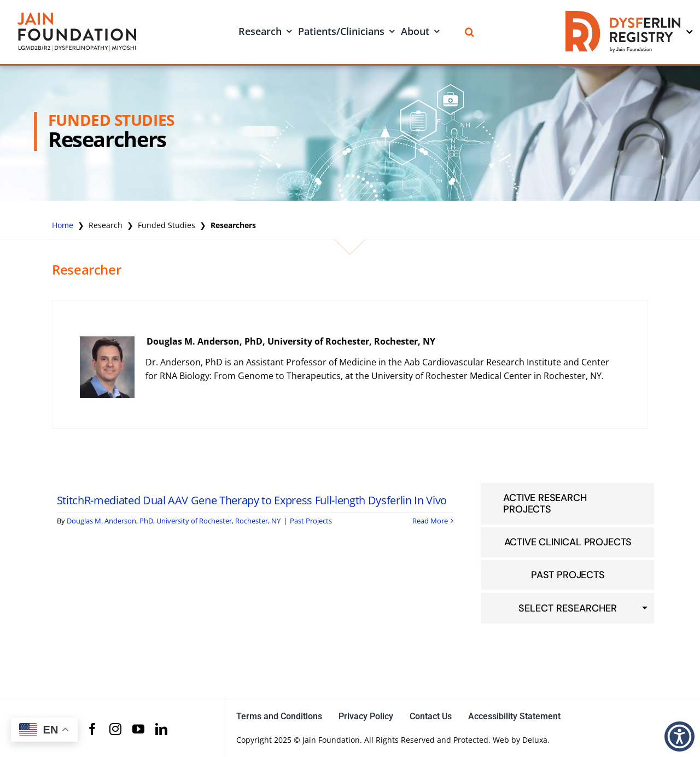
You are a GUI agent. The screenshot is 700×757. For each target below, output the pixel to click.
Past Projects (311, 521)
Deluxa (535, 740)
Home (63, 225)
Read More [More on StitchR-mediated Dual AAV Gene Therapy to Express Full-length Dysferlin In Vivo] (430, 521)
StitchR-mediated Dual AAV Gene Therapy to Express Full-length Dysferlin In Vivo (252, 500)
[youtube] (138, 729)
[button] (679, 736)
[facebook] (92, 729)
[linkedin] (161, 729)
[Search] (469, 32)
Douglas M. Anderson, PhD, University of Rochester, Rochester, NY (291, 341)
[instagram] (115, 729)
